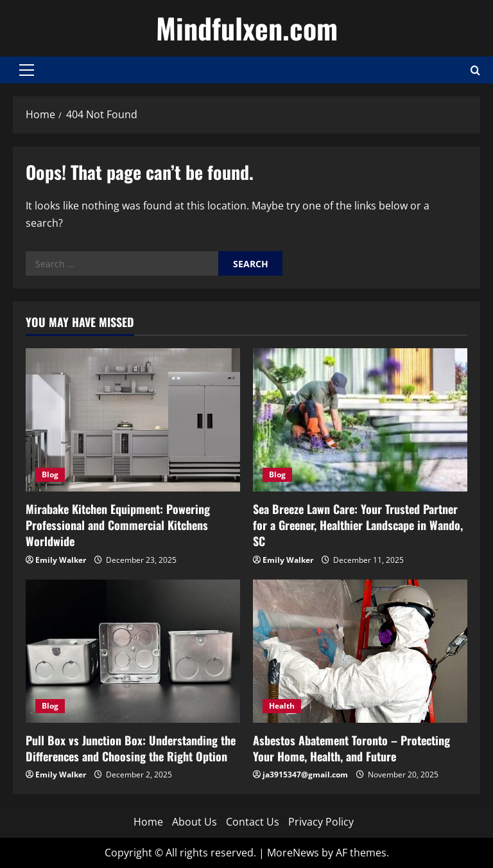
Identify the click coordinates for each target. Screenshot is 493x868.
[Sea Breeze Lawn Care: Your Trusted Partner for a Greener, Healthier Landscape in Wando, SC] (360, 420)
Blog (50, 474)
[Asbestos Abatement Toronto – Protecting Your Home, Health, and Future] (360, 651)
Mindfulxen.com (247, 28)
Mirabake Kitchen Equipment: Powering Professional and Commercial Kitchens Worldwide (118, 525)
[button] (27, 70)
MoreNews (293, 853)
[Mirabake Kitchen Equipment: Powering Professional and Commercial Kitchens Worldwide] (133, 420)
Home (148, 822)
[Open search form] (475, 70)
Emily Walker (61, 560)
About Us (195, 822)
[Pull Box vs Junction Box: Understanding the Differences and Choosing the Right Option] (133, 651)
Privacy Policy (321, 822)
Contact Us (253, 822)
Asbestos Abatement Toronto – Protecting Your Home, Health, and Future (351, 748)
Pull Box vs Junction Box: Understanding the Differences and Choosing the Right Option (131, 748)
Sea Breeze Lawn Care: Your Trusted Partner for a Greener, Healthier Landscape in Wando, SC (358, 525)
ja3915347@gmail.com (305, 775)
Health (282, 706)
